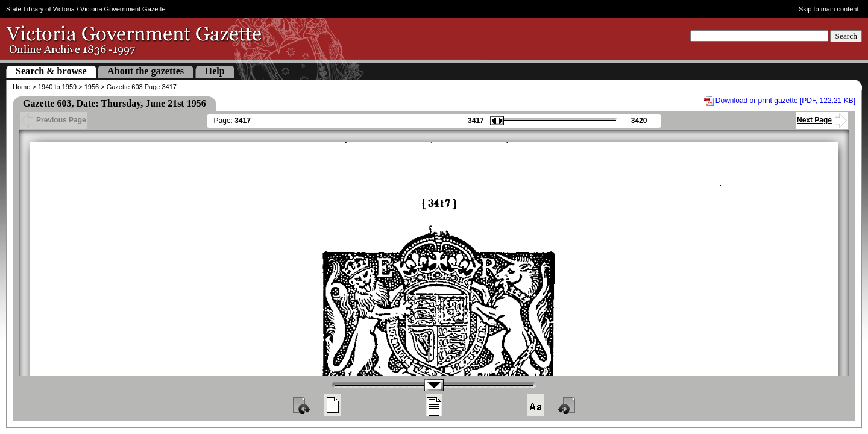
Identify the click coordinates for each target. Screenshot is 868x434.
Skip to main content (829, 9)
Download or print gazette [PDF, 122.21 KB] (785, 101)
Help (215, 71)
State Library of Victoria (40, 9)
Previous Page (54, 120)
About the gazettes (146, 71)
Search (846, 36)
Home (21, 87)
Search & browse (51, 71)
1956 (92, 87)
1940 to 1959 (57, 87)
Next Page (822, 120)
